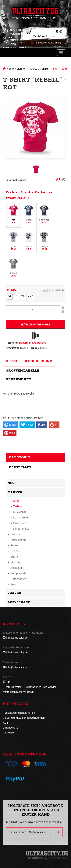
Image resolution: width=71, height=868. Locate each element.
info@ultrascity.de (17, 638)
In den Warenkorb (35, 325)
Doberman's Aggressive (33, 343)
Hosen (14, 551)
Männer (21, 69)
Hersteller (20, 467)
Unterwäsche (19, 579)
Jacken (15, 545)
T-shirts (44, 69)
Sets (13, 584)
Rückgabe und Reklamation (19, 713)
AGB (5, 723)
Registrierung (54, 43)
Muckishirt (20, 512)
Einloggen (41, 43)
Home (10, 69)
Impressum (9, 733)
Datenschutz (10, 728)
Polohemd (20, 523)
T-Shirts (33, 69)
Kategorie (19, 457)
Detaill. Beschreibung (29, 361)
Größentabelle (56, 290)
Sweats (15, 534)
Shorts (14, 556)
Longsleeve (21, 517)
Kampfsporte (18, 573)
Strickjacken (18, 540)
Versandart (19, 379)
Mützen (15, 562)
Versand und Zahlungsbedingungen (24, 718)
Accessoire (17, 568)
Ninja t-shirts (21, 529)
